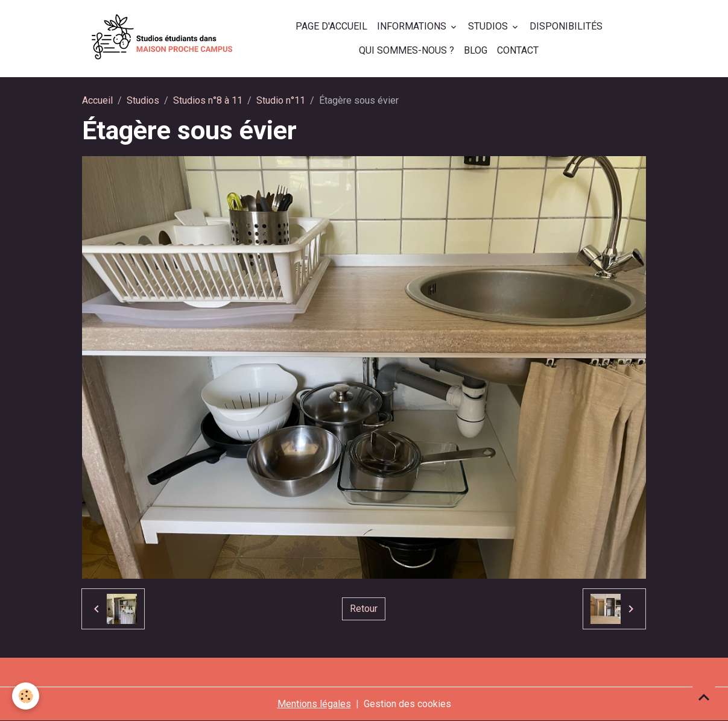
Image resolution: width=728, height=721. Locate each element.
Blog (476, 50)
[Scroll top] (704, 697)
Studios (489, 26)
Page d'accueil (331, 26)
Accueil (97, 100)
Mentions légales (314, 704)
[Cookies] (26, 696)
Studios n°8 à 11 (208, 100)
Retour (364, 609)
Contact (518, 50)
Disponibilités (566, 26)
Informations (413, 26)
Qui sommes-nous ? (407, 50)
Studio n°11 (281, 100)
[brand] (162, 39)
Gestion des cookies (407, 704)
